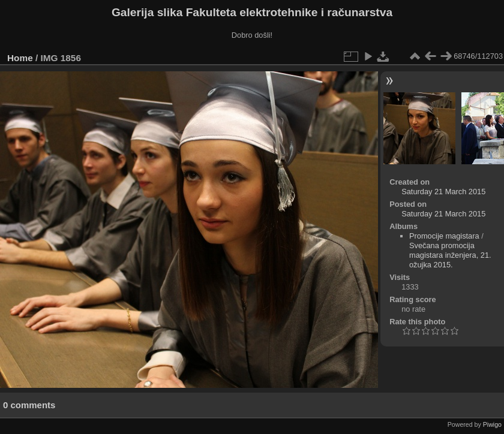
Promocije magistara (444, 236)
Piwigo (492, 424)
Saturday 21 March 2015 (443, 192)
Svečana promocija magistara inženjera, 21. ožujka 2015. (450, 255)
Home (20, 58)
